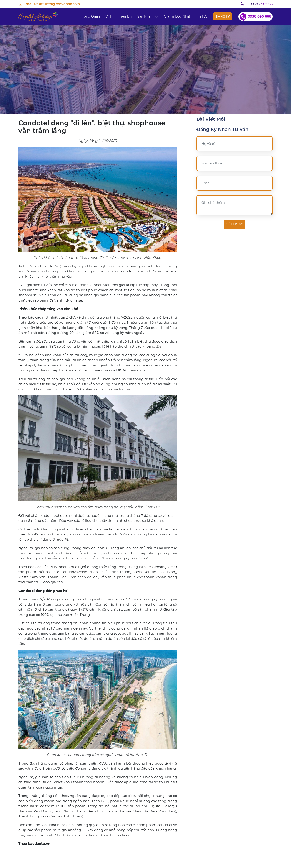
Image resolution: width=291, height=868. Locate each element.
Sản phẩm (148, 16)
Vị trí (110, 16)
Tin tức (202, 16)
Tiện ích (125, 16)
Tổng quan (91, 16)
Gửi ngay (235, 224)
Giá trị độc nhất (177, 16)
